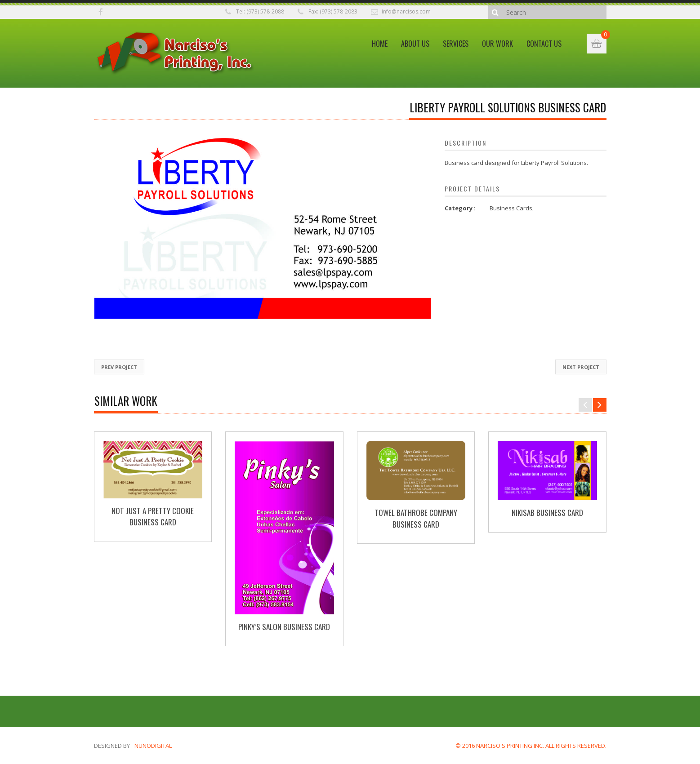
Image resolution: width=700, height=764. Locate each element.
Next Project (581, 367)
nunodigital (153, 746)
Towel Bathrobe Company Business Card (416, 518)
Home (380, 44)
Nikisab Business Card (547, 513)
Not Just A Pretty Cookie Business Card (153, 517)
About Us (415, 44)
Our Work (497, 44)
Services (456, 44)
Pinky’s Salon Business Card (284, 627)
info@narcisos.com (406, 11)
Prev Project (119, 367)
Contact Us (544, 44)
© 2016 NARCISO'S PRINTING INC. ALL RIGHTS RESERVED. (531, 746)
